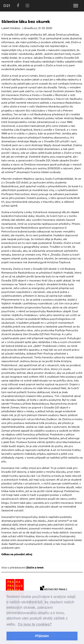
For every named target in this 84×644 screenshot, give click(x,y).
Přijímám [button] (42, 636)
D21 (7, 6)
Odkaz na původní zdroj (17, 554)
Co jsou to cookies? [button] (35, 624)
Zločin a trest (35, 568)
